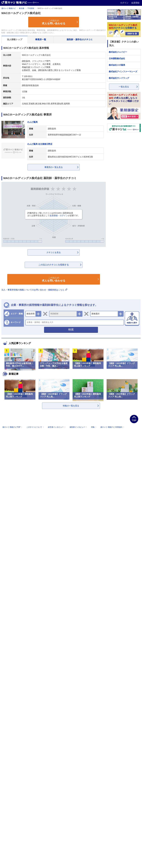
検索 (71, 329)
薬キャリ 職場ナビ (9, 8)
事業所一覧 (41, 39)
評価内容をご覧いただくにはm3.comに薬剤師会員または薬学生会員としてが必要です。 (54, 214)
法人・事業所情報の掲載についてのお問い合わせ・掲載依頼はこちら (34, 290)
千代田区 (31, 8)
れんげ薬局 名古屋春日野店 (40, 144)
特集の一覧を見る (71, 406)
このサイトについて (35, 427)
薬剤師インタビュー (79, 427)
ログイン (125, 3)
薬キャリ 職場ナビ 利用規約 (112, 427)
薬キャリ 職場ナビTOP (13, 427)
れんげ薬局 (32, 122)
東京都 (22, 8)
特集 (94, 427)
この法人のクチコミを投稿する (54, 265)
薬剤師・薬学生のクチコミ (80, 39)
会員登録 (135, 3)
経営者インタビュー (57, 427)
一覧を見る (124, 87)
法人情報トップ (15, 39)
